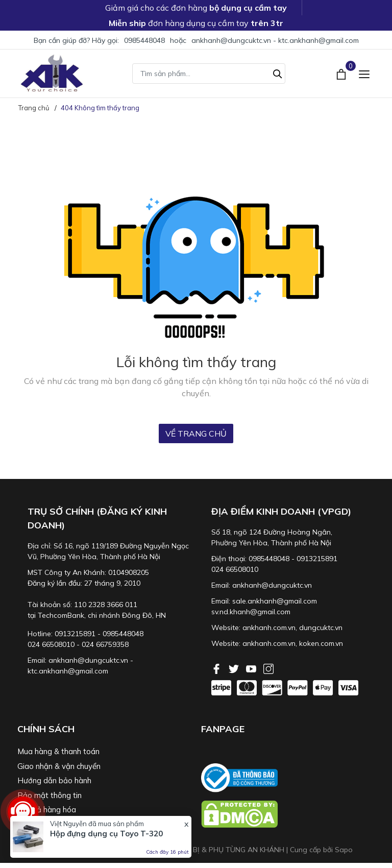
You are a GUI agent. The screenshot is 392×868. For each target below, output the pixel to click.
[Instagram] (268, 668)
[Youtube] (252, 668)
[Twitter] (235, 668)
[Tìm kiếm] (278, 73)
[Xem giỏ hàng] (342, 73)
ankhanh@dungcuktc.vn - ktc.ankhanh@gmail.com (275, 40)
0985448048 (144, 40)
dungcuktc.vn (321, 628)
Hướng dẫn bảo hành (54, 780)
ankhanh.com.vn (269, 628)
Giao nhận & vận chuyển (59, 766)
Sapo (344, 850)
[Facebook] (217, 668)
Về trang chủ (196, 433)
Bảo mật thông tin (50, 795)
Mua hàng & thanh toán (58, 751)
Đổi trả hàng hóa (47, 810)
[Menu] (364, 73)
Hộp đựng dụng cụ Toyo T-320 (106, 834)
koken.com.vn (321, 643)
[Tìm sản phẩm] (209, 74)
